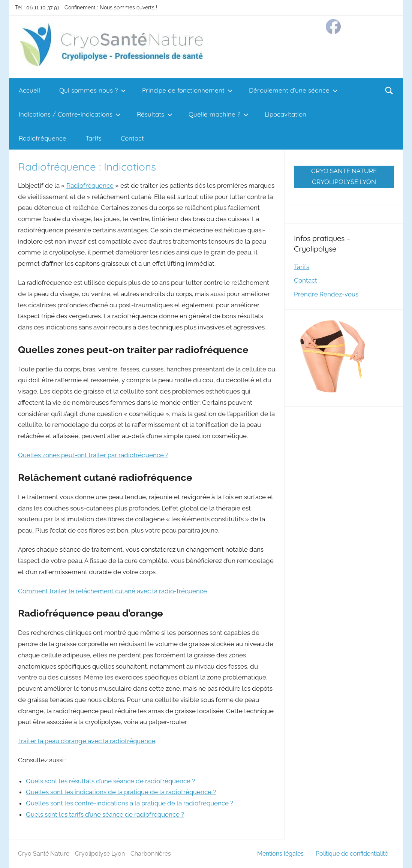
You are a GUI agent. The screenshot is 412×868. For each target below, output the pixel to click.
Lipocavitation (285, 114)
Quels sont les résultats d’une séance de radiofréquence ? (110, 781)
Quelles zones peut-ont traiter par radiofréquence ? (93, 455)
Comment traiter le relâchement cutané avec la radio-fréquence (112, 591)
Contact (132, 138)
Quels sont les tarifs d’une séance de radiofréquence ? (105, 814)
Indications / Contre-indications (70, 114)
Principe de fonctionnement (187, 90)
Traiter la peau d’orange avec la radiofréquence (87, 741)
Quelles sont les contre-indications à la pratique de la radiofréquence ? (130, 803)
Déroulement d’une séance (293, 90)
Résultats (155, 114)
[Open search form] (389, 90)
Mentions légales (280, 854)
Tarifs (94, 138)
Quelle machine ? (219, 114)
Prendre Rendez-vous (326, 294)
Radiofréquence (43, 138)
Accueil (29, 90)
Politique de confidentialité (352, 854)
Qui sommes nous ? (93, 90)
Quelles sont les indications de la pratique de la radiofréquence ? (121, 792)
